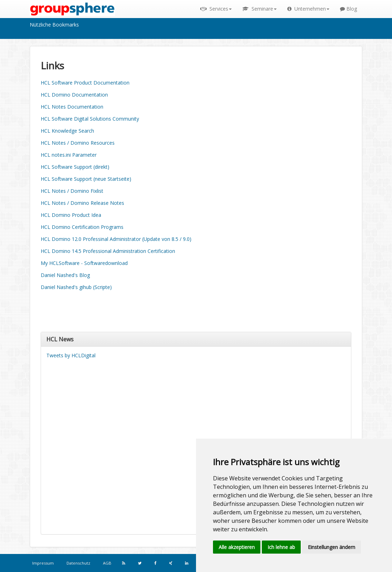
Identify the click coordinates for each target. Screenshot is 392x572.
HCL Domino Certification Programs (82, 227)
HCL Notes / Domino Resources (78, 143)
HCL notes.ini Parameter (69, 155)
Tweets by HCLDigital (71, 355)
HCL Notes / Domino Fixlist (72, 191)
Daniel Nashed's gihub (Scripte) (76, 287)
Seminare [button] (260, 9)
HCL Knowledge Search (67, 131)
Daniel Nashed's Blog (65, 275)
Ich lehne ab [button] (281, 547)
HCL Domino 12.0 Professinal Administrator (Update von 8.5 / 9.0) (116, 239)
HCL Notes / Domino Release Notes (82, 203)
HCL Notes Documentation (72, 107)
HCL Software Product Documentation (85, 83)
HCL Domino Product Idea (71, 215)
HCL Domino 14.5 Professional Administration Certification (108, 251)
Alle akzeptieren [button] (237, 547)
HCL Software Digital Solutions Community (90, 119)
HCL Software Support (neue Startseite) (86, 179)
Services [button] (216, 9)
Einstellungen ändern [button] (332, 547)
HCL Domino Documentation (74, 95)
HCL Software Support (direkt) (75, 167)
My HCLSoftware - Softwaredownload (84, 263)
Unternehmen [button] (308, 9)
